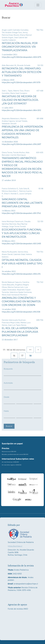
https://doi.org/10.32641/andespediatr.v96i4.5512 (21, 110)
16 (14, 356)
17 (22, 356)
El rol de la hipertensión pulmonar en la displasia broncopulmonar (20, 332)
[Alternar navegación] (38, 5)
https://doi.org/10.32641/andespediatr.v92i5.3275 (21, 57)
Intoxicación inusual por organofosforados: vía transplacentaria (20, 47)
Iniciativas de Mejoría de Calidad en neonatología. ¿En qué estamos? (20, 100)
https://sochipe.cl (15, 546)
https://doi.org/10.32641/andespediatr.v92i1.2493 (21, 244)
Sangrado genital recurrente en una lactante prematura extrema (22, 203)
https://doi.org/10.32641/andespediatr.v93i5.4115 (21, 274)
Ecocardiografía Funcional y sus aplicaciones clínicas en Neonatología (22, 233)
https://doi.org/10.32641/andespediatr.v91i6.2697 (21, 144)
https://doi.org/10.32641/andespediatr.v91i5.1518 (21, 312)
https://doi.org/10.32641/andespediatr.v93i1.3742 (21, 213)
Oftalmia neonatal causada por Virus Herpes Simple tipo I (22, 264)
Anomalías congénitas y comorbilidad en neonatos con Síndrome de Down (21, 301)
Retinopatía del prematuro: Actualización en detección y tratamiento (22, 72)
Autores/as (8, 383)
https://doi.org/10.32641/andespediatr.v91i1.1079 (21, 82)
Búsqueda (8, 369)
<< (30, 350)
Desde (6, 397)
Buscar (9, 426)
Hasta (6, 411)
